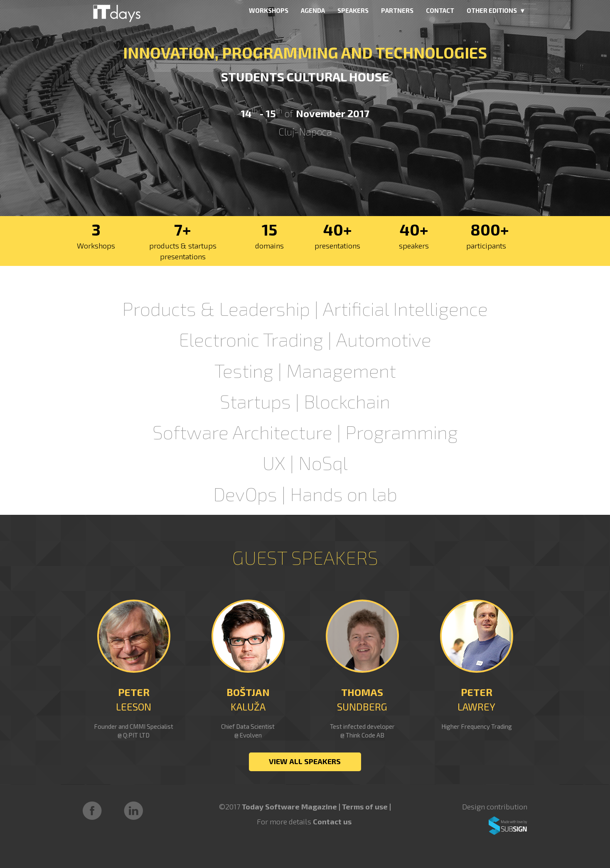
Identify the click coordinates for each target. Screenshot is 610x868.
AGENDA (313, 10)
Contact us (332, 821)
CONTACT (440, 10)
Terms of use (366, 807)
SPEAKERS (353, 10)
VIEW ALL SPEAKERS (305, 761)
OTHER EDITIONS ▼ (496, 10)
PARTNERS (397, 10)
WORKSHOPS (269, 10)
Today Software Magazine (289, 807)
